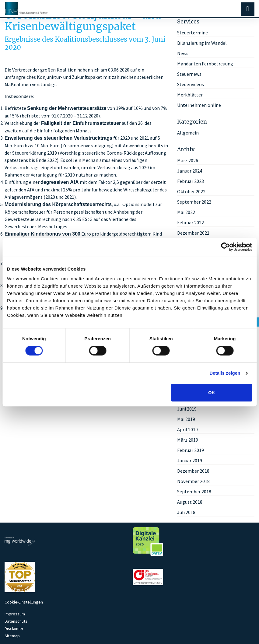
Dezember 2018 (193, 471)
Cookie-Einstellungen (24, 602)
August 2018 (190, 502)
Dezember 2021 (193, 233)
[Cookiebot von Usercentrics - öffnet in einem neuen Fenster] (225, 247)
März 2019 (188, 440)
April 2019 (187, 429)
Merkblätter (190, 95)
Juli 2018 (186, 512)
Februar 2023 (191, 181)
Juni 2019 (187, 409)
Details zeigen (225, 373)
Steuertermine (192, 33)
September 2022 (194, 202)
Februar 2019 (191, 450)
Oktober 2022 (191, 191)
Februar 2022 (191, 222)
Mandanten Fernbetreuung (205, 64)
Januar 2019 (190, 460)
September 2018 (194, 492)
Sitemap (12, 636)
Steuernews (189, 74)
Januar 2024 (190, 171)
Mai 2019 (186, 419)
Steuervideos (191, 84)
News (183, 53)
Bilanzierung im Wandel (202, 43)
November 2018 (193, 481)
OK (212, 392)
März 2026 (188, 160)
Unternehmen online (199, 105)
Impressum (15, 614)
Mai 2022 (186, 212)
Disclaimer (14, 628)
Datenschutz (16, 621)
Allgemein (188, 133)
